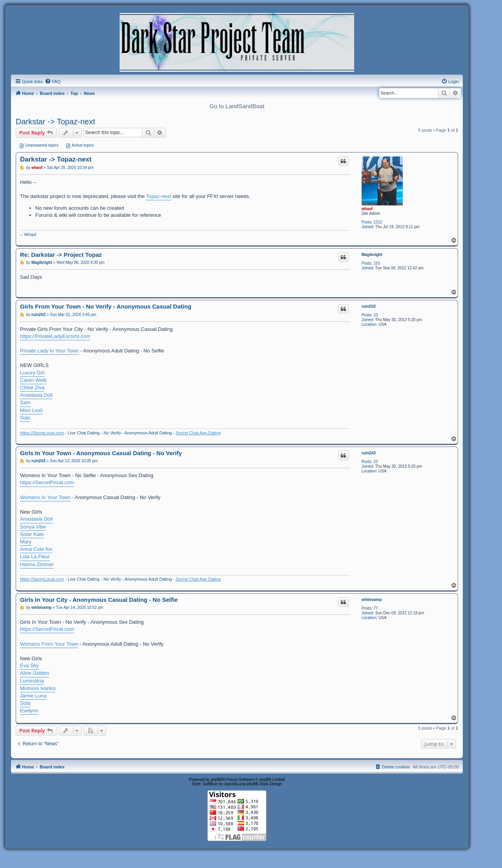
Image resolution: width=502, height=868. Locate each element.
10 (376, 315)
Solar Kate (32, 534)
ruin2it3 (369, 306)
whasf (367, 209)
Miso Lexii (31, 410)
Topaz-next (159, 196)
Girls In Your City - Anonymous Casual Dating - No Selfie (99, 600)
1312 (378, 222)
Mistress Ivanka (38, 688)
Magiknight (372, 255)
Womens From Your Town (49, 644)
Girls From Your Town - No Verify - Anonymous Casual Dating (106, 306)
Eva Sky (29, 666)
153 (377, 263)
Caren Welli (33, 380)
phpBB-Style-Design (264, 784)
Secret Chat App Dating (198, 433)
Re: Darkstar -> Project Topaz (61, 255)
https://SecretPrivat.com (47, 482)
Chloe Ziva (32, 388)
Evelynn (29, 711)
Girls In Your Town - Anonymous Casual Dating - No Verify (101, 453)
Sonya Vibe (33, 527)
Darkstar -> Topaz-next (55, 122)
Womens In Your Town (45, 497)
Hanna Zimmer (37, 564)
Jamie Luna (33, 696)
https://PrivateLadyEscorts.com (55, 336)
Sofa (25, 703)
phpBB (216, 780)
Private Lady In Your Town (49, 351)
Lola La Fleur (35, 557)
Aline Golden (35, 673)
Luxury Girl (32, 373)
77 (376, 608)
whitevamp (372, 600)
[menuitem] (53, 82)
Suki (25, 418)
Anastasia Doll (36, 395)
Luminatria (32, 681)
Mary (26, 542)
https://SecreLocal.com (42, 433)
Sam (25, 402)
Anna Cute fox (36, 549)
